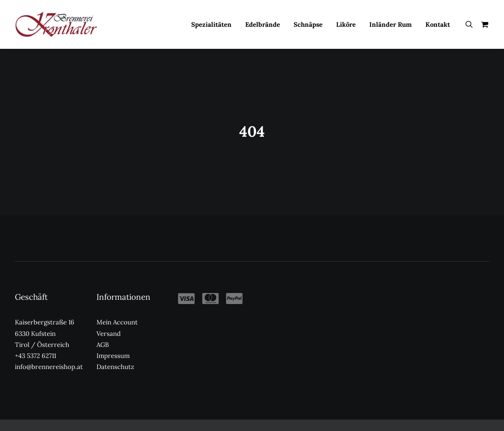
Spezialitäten (211, 24)
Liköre (346, 24)
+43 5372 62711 (35, 348)
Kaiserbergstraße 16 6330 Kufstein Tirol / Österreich (45, 326)
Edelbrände (263, 24)
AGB (103, 337)
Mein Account (117, 314)
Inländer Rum (391, 24)
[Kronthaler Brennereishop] (56, 24)
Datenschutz (115, 359)
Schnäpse (308, 24)
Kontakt (438, 24)
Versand (109, 325)
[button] (471, 24)
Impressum (113, 348)
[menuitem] (211, 24)
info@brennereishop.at (49, 359)
